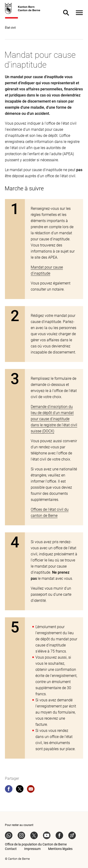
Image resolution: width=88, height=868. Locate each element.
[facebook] (9, 790)
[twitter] (20, 790)
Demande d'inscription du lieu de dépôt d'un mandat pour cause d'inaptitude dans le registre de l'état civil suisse (54, 419)
